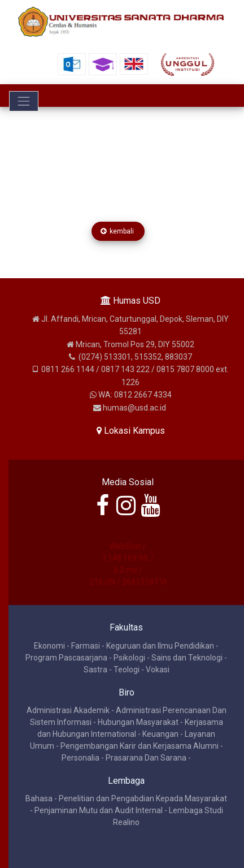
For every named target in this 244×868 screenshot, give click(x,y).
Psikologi (129, 658)
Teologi (127, 670)
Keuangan (160, 734)
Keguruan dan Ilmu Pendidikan (160, 646)
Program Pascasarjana (66, 658)
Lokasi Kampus (131, 431)
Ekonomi (49, 646)
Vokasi (158, 670)
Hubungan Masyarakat (138, 722)
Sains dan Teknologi (187, 658)
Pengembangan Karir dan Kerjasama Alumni (140, 746)
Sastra (95, 670)
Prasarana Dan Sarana (146, 758)
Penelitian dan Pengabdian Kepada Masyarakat (143, 798)
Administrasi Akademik (68, 710)
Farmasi (86, 646)
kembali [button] (118, 231)
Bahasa (39, 798)
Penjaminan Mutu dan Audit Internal (99, 810)
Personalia (80, 758)
